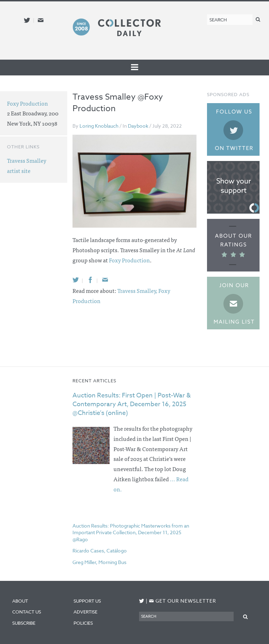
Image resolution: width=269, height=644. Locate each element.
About (20, 601)
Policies (83, 623)
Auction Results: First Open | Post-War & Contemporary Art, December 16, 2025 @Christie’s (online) (132, 404)
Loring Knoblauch (99, 126)
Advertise (85, 612)
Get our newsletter (182, 601)
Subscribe (24, 623)
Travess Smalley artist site (27, 165)
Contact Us (27, 612)
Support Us (87, 601)
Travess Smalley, (138, 290)
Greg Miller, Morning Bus (99, 562)
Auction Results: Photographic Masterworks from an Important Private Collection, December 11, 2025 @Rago (131, 532)
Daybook (138, 126)
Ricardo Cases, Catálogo (100, 551)
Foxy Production (129, 260)
